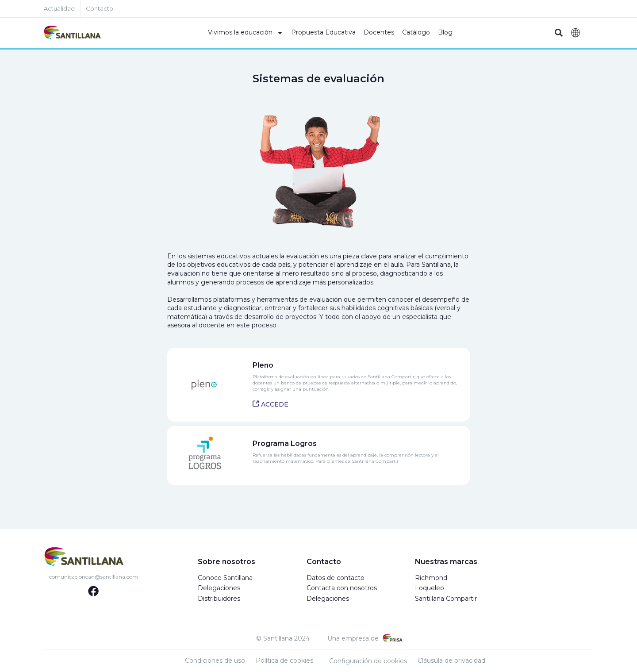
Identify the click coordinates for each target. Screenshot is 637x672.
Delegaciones (219, 588)
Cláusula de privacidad (451, 660)
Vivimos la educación (246, 33)
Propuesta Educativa (323, 32)
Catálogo (416, 32)
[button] (558, 33)
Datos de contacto (336, 578)
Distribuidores (219, 599)
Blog (445, 32)
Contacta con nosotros (342, 588)
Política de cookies (284, 660)
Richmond (431, 578)
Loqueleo (430, 588)
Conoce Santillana (225, 578)
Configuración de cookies (368, 661)
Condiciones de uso (215, 660)
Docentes (379, 32)
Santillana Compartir (446, 599)
